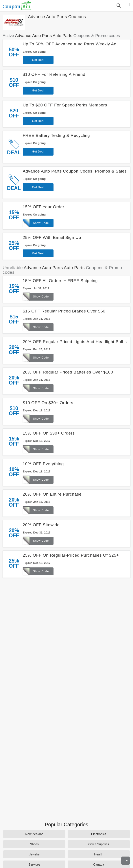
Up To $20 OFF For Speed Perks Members (65, 105)
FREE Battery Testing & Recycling (56, 135)
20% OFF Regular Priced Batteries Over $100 (68, 372)
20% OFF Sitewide (41, 525)
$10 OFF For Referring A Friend (54, 74)
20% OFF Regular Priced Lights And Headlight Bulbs (75, 342)
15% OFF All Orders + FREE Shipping (60, 281)
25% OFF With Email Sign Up (52, 237)
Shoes (34, 844)
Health (99, 854)
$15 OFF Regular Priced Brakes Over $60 (64, 311)
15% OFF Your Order (43, 207)
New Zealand (34, 834)
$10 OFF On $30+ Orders (48, 403)
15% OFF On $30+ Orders (49, 433)
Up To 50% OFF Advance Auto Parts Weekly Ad (70, 44)
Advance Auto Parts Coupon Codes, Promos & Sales (75, 171)
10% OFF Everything (43, 464)
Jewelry (34, 854)
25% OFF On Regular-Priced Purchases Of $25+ (71, 555)
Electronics (99, 834)
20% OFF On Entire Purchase (52, 494)
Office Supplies (99, 844)
